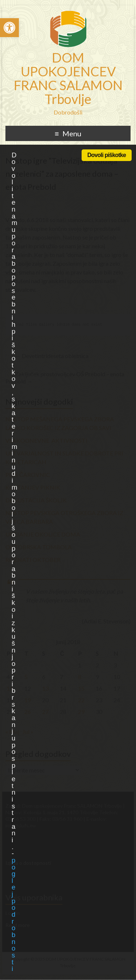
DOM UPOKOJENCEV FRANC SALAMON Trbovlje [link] (68, 78)
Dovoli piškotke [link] (107, 155)
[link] (9, 28)
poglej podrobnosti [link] (13, 915)
